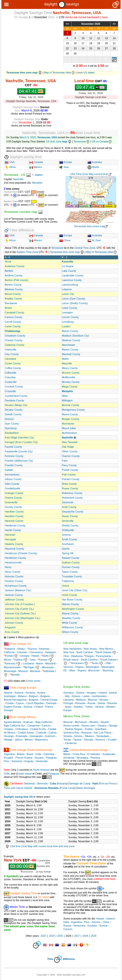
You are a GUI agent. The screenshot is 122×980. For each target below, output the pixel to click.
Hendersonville (13, 563)
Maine (40, 663)
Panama (95, 758)
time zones (34, 681)
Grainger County (14, 493)
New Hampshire (72, 649)
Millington (67, 401)
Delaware (51, 652)
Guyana (39, 758)
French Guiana (24, 758)
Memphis (37, 183)
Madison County (71, 340)
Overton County (71, 456)
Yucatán (112, 740)
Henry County (13, 572)
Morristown (68, 424)
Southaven (68, 544)
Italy (67, 696)
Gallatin (9, 470)
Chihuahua (22, 729)
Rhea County (69, 484)
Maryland (50, 663)
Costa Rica (79, 754)
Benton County (13, 285)
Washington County (73, 609)
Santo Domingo (85, 788)
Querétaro (101, 729)
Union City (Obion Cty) (75, 590)
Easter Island (24, 774)
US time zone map (76, 643)
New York (69, 652)
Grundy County (13, 507)
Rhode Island (71, 660)
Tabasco (89, 736)
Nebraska (49, 671)
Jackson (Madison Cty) (18, 590)
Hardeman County (15, 526)
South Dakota (109, 660)
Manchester (69, 345)
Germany (69, 693)
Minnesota (48, 667)
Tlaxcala (88, 740)
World (93, 167)
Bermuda (42, 784)
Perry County (69, 465)
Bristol (8, 308)
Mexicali (68, 722)
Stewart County (71, 558)
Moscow (93, 700)
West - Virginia (77, 670)
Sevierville (68, 521)
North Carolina (85, 652)
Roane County (70, 488)
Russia (91, 703)
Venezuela (42, 761)
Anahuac (28, 722)
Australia (95, 162)
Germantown (12, 475)
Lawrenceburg (70, 285)
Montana (35, 671)
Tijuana (77, 740)
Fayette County (13, 447)
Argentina (9, 754)
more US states (86, 73)
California (9, 652)
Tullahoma (68, 581)
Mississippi (10, 671)
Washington (92, 667)
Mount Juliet (69, 428)
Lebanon (67, 289)
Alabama (10, 649)
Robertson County (72, 493)
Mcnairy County (71, 382)
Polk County (69, 475)
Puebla (89, 729)
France (49, 707)
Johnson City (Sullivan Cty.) (20, 613)
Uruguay (29, 761)
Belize (67, 754)
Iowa (33, 660)
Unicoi (65, 586)
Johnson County (14, 623)
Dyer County (12, 424)
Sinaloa (68, 736)
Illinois (7, 660)
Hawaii (35, 656)
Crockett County (14, 387)
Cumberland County (16, 396)
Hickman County (14, 576)
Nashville (18, 179)
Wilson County (70, 632)
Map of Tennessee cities (59, 73)
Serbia (101, 703)
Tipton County (70, 572)
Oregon (90, 656)
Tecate (67, 740)
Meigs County (70, 387)
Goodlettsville (12, 488)
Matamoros (41, 740)
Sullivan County (71, 563)
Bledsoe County (14, 289)
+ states (37, 175)
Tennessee (82, 142)
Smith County (70, 539)
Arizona (32, 649)
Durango (9, 736)
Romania (80, 703)
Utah (108, 663)
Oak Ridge (68, 447)
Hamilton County (14, 516)
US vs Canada (102, 142)
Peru (7, 761)
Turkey (89, 707)
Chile (38, 754)
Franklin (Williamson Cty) (19, 461)
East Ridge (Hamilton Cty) (19, 438)
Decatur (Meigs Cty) (16, 405)
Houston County (14, 581)
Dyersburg (11, 428)
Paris (65, 461)
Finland (39, 707)
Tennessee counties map (23, 212)
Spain (68, 707)
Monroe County (71, 405)
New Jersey (90, 649)
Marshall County (71, 354)
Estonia (28, 707)
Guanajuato (36, 736)
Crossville (10, 391)
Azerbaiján (10, 696)
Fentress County (14, 456)
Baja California (44, 722)
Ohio (66, 656)
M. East (94, 240)
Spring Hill (68, 553)
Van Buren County (72, 600)
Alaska (21, 649)
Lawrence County (72, 280)
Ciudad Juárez (26, 733)
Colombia (49, 754)
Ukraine (99, 707)
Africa (12, 167)
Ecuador (9, 758)
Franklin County (14, 465)
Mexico (36, 167)
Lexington (67, 313)
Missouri (23, 671)
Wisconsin (94, 670)
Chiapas (8, 729)
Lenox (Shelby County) (75, 303)
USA (10, 162)
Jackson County (14, 595)
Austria (41, 693)
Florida (9, 656)
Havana (62, 784)
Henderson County (15, 558)
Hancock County (14, 521)
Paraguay (51, 758)
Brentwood (11, 303)
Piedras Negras (74, 729)
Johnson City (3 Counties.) (20, 604)
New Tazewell (70, 442)
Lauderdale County (73, 275)
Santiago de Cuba (79, 784)
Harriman (10, 535)
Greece (80, 693)
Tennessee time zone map (67, 252)
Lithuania (69, 700)
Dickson (9, 419)
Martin (65, 359)
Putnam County (71, 479)
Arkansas (44, 649)
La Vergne (68, 266)
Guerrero (50, 736)
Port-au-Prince (108, 784)
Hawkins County (14, 544)
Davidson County (14, 401)
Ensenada (22, 736)
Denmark (51, 703)
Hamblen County (14, 512)
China (65, 240)
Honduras (69, 758)
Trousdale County (72, 576)
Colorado (22, 652)
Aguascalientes (12, 722)
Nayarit (105, 722)
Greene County (13, 498)
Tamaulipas (103, 736)
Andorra (19, 693)
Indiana (19, 660)
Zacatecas (71, 743)
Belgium (34, 696)
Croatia (10, 703)
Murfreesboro (69, 433)
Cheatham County (15, 336)
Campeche (33, 726)
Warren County (70, 604)
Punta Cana (67, 788)
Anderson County (15, 266)
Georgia (25, 656)
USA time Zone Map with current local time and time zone (40, 846)
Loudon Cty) (31, 442)
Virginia (79, 667)
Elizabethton (12, 433)
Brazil (30, 754)
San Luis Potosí (102, 733)
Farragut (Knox (13, 442)
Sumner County (71, 567)
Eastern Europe (13, 707)
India (66, 922)
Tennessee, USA (47, 137)
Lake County (69, 271)
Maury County (70, 368)
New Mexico (106, 649)
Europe (66, 162)
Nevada (15, 675)
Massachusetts (12, 667)
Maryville (67, 363)
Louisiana (28, 663)
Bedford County (14, 275)
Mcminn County (71, 373)
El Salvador (94, 754)
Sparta (66, 549)
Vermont (68, 667)
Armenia (30, 693)
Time (50, 959)
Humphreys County (16, 586)
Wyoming (108, 670)
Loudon (66, 326)
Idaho (46, 656)
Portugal (68, 703)
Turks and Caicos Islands (18, 788)
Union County (70, 595)
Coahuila (41, 733)
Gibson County (13, 479)
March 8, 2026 (28, 137)
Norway (104, 700)
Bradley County (13, 299)
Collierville (11, 373)
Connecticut (36, 652)
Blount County (13, 294)
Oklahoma (77, 656)
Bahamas (30, 784)
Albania (8, 693)
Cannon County (14, 317)
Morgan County (71, 419)
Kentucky (10, 663)
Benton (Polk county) (17, 280)
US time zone (59, 142)
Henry (8, 567)
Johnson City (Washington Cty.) (22, 618)
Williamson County (72, 627)
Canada (36, 162)
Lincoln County (70, 317)
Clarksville (11, 350)
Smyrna (66, 535)
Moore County (70, 414)
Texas (95, 663)
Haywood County (14, 549)
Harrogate (10, 539)
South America (41, 770)
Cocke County (13, 363)
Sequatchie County (73, 512)
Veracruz (100, 740)
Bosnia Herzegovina (15, 700)
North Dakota (104, 652)
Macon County (70, 331)
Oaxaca (102, 726)
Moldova (81, 700)
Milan (65, 396)
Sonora (78, 736)
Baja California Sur (14, 726)
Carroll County (13, 322)
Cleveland (10, 359)
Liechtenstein (99, 696)
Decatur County (14, 410)
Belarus (22, 696)
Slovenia (112, 703)
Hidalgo (8, 740)
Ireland (113, 693)
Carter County (13, 326)
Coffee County (13, 368)
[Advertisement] (31, 43)
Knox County (12, 632)
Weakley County (71, 618)
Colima (53, 733)
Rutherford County (72, 498)
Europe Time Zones (77, 687)
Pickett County (70, 470)
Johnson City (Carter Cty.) (19, 609)
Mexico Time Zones (76, 716)
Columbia (10, 377)
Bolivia (21, 754)
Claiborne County (15, 345)
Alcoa (8, 262)
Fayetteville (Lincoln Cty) (19, 451)
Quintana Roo (71, 733)
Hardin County (13, 530)
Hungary (91, 693)
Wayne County (70, 613)
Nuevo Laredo (71, 726)
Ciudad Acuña (38, 729)
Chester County (14, 340)
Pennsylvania (103, 656)
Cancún (46, 726)
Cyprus (20, 703)
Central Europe (49, 700)
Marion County (70, 350)
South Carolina (89, 660)
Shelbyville (68, 530)
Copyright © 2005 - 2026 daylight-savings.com (61, 975)
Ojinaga (113, 726)
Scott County (69, 507)
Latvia (86, 696)
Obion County (70, 451)
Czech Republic (35, 703)
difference (69, 959)
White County (70, 623)
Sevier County (70, 516)
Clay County (12, 354)
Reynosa (86, 733)
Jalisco (19, 740)
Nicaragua (83, 758)
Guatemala (109, 754)
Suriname (17, 761)
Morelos (94, 722)
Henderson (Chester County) (21, 553)
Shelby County (70, 526)
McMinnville (69, 377)
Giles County (12, 484)
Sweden (78, 707)
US (23, 175)
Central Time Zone (85, 248)
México (29, 740)
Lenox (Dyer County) (74, 299)
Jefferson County (14, 600)
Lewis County (70, 308)
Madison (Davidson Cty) (76, 336)
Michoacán (81, 722)
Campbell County (15, 313)
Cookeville (11, 382)
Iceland (103, 693)
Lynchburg (68, 322)
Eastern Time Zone (27, 252)
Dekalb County (13, 414)
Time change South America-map (31, 750)
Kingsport (10, 627)
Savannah (68, 502)
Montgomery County (73, 410)
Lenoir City (68, 294)
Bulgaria (45, 696)
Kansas (43, 660)
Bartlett (9, 271)
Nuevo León (88, 726)
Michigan (29, 667)
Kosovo (76, 696)
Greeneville (11, 502)
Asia (64, 167)
